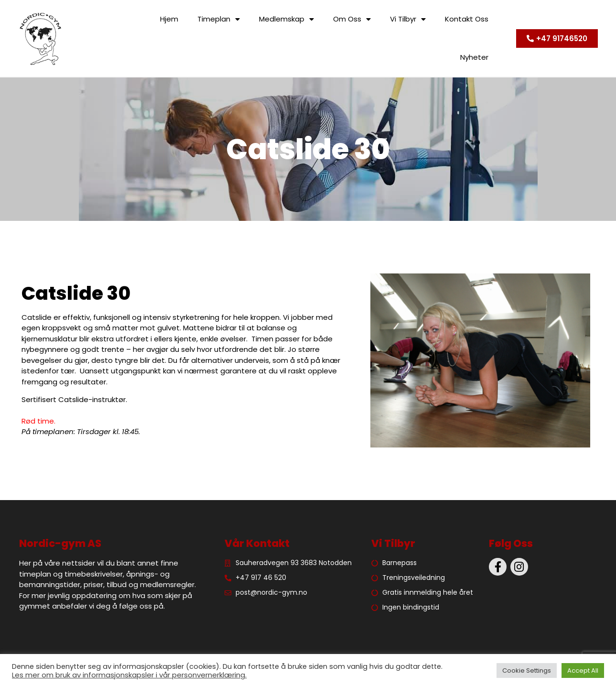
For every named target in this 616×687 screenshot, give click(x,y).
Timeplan (219, 19)
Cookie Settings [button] (527, 671)
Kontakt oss (467, 19)
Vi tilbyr (408, 19)
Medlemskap (286, 19)
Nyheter (474, 57)
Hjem (169, 19)
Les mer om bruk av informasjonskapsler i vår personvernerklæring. (129, 675)
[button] (557, 38)
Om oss (352, 19)
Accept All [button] (583, 671)
